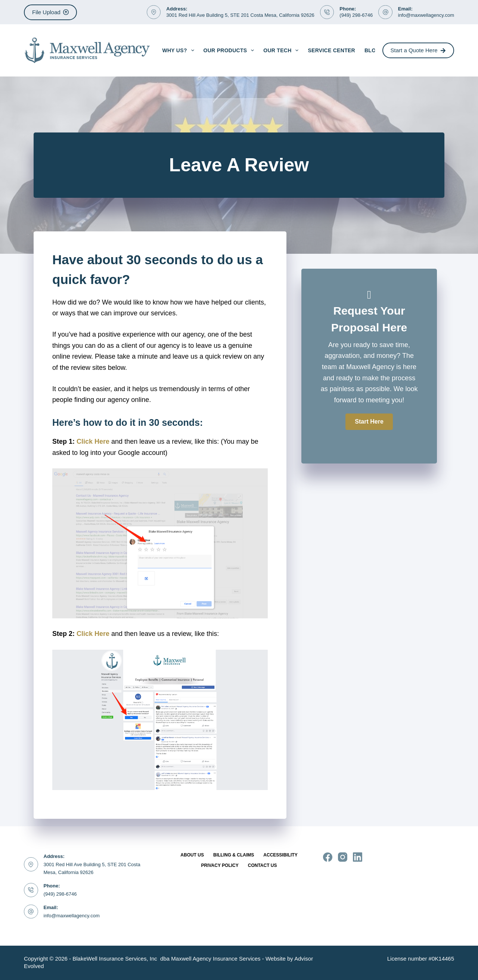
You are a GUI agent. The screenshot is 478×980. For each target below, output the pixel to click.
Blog (372, 50)
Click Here (93, 441)
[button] (369, 422)
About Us (192, 855)
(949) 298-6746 (356, 15)
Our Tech (282, 50)
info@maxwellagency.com (426, 15)
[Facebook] (328, 857)
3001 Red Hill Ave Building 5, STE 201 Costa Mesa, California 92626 (240, 15)
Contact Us (263, 865)
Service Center (331, 50)
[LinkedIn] (358, 857)
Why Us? (179, 50)
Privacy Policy (220, 865)
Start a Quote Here (418, 50)
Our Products (230, 50)
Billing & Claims (234, 855)
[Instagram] (343, 857)
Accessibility (280, 855)
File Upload (50, 12)
